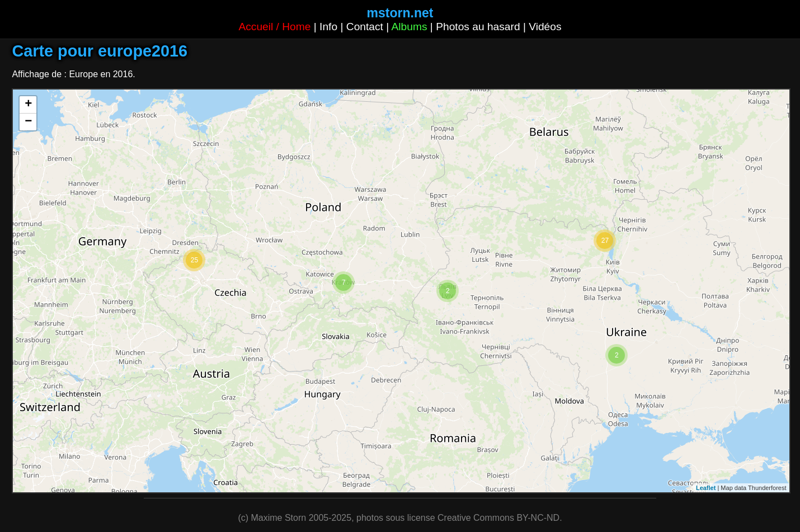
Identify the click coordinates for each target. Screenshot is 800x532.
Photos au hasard (478, 27)
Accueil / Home (274, 27)
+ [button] (28, 105)
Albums (410, 27)
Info (328, 27)
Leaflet (706, 488)
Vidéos (545, 27)
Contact (365, 27)
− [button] (28, 122)
